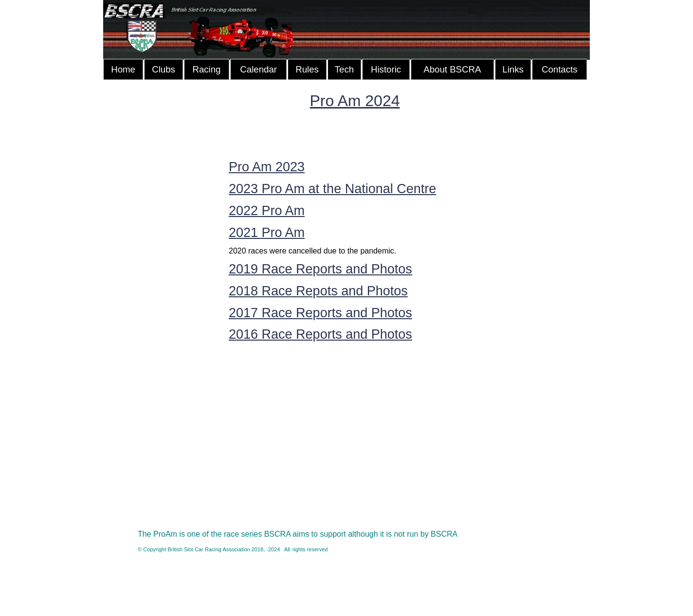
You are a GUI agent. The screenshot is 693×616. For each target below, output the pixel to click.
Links (513, 69)
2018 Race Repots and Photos (318, 291)
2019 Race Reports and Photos (320, 269)
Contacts (560, 69)
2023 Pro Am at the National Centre (332, 189)
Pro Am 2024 (355, 101)
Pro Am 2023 (267, 167)
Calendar (258, 69)
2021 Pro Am (267, 233)
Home (123, 69)
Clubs (164, 69)
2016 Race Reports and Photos (320, 334)
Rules (307, 69)
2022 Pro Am (267, 211)
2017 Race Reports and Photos (320, 313)
